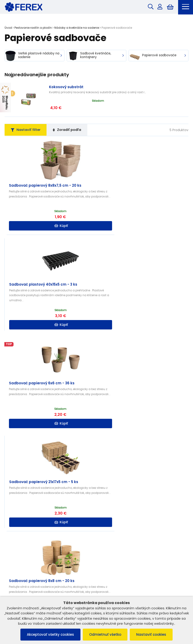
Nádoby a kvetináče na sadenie (77, 28)
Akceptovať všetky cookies (50, 634)
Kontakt (107, 520)
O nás (106, 514)
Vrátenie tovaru (18, 526)
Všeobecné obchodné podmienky (33, 508)
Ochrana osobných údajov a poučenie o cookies (43, 520)
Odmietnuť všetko (105, 634)
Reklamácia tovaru (21, 532)
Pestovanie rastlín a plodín (33, 28)
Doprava (108, 526)
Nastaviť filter (27, 120)
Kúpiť (51, 217)
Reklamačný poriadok (23, 514)
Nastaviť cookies (152, 634)
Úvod (8, 28)
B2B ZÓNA (109, 508)
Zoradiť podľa (70, 120)
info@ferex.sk (117, 583)
